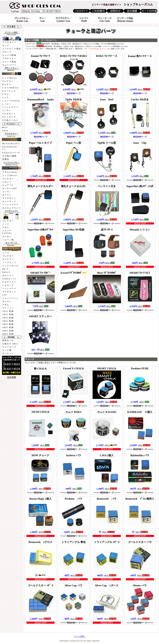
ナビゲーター (9, 282)
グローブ (7, 52)
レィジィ (7, 104)
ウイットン (8, 308)
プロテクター (9, 58)
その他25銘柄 (10, 156)
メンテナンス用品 (12, 49)
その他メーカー (10, 120)
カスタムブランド (12, 208)
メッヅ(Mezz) (9, 78)
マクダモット (9, 114)
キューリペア (9, 347)
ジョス (5, 97)
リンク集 (7, 350)
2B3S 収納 (8, 321)
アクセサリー (9, 42)
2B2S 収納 (8, 318)
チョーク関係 (9, 55)
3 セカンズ (8, 285)
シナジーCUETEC (7, 232)
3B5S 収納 (8, 327)
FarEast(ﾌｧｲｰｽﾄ (11, 153)
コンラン (7, 110)
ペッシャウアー (10, 107)
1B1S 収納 (8, 311)
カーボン (7, 236)
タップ (6, 45)
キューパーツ (9, 65)
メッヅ (6, 224)
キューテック (9, 91)
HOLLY (6, 272)
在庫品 (6, 159)
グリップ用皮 (9, 62)
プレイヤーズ (9, 117)
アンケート (8, 353)
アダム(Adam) (10, 172)
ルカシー (7, 182)
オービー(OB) (10, 188)
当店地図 (12, 377)
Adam (5, 131)
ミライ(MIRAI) (10, 88)
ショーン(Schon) (11, 101)
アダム (5, 94)
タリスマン (8, 259)
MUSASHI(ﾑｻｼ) (11, 144)
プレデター (8, 81)
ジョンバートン (10, 298)
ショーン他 (8, 240)
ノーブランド (9, 262)
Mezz (5, 127)
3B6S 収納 (8, 331)
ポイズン (7, 84)
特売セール (8, 340)
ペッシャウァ (9, 288)
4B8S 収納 (8, 334)
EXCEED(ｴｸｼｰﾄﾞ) (11, 148)
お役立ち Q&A (10, 344)
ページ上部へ (80, 636)
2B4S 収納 (8, 324)
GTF (5, 295)
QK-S (5, 269)
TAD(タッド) (9, 279)
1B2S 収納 (8, 314)
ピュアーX (8, 185)
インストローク (10, 266)
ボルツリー (8, 275)
